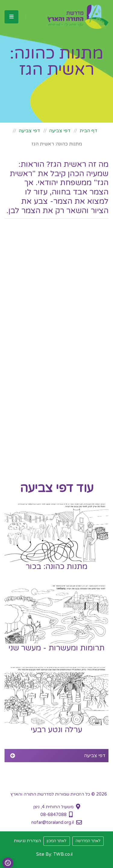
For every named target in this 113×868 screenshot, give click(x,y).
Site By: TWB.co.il (54, 854)
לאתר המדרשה (88, 841)
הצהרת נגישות (27, 841)
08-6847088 (53, 815)
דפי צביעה (60, 131)
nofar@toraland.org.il (53, 822)
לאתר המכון (56, 841)
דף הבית (88, 131)
